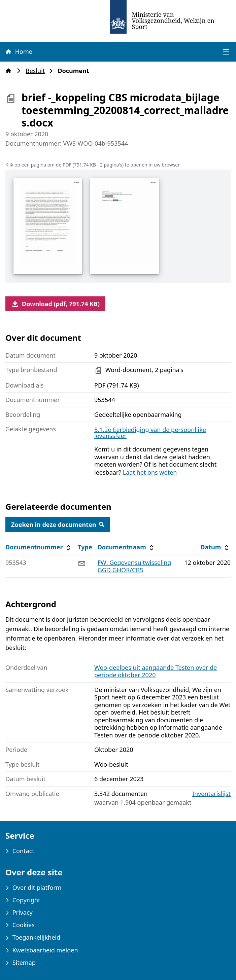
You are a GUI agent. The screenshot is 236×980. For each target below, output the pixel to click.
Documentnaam (127, 547)
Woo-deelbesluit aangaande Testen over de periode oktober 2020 (156, 671)
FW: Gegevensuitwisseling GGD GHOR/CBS (134, 566)
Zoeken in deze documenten (58, 524)
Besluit (37, 71)
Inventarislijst (211, 794)
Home (19, 51)
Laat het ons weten (150, 472)
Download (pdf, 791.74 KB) (55, 304)
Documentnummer (39, 547)
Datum (215, 547)
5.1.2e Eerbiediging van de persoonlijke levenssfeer (150, 433)
